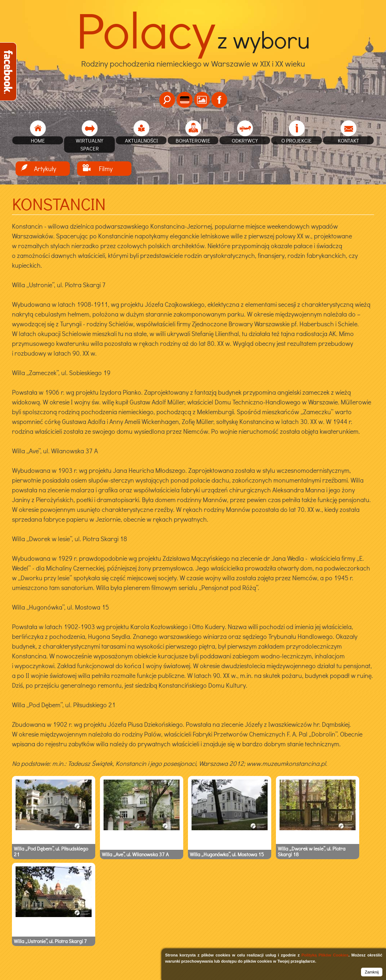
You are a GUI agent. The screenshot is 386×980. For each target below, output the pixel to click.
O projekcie (297, 140)
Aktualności (141, 140)
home (38, 140)
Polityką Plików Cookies (325, 955)
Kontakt (349, 140)
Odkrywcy (245, 140)
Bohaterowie (193, 140)
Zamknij (372, 972)
